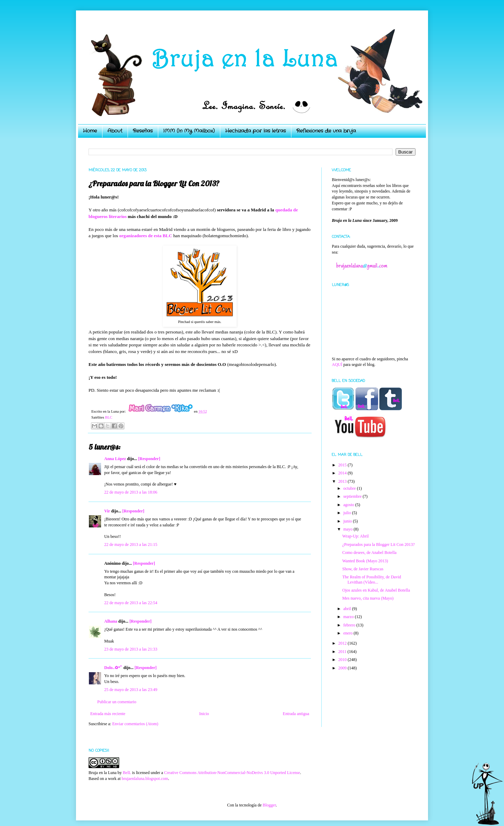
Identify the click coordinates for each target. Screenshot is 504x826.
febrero (350, 625)
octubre (350, 488)
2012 (343, 643)
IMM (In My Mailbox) (189, 131)
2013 (343, 481)
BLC (109, 417)
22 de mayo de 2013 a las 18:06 (131, 492)
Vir (107, 511)
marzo (349, 617)
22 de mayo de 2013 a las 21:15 (131, 545)
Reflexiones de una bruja (326, 131)
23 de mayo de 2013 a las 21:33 (131, 649)
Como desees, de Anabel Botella (369, 553)
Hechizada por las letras (255, 131)
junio (348, 521)
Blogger (269, 805)
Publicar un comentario (117, 702)
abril (348, 609)
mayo (349, 529)
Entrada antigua (296, 714)
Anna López (115, 459)
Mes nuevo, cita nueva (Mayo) (368, 598)
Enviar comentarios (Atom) (135, 724)
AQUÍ (337, 365)
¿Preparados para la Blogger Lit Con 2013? (379, 545)
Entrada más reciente (108, 714)
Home (90, 131)
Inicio (204, 714)
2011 (343, 652)
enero (349, 633)
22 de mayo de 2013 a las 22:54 (131, 603)
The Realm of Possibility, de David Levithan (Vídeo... (372, 579)
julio (348, 513)
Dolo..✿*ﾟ (113, 668)
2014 (343, 473)
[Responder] (149, 459)
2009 (343, 668)
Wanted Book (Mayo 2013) (365, 561)
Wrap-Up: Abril (356, 536)
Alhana (111, 621)
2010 (343, 660)
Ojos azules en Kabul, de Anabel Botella (376, 590)
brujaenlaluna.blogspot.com (145, 779)
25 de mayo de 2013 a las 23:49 (131, 690)
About (115, 131)
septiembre (353, 496)
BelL (127, 773)
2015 (343, 465)
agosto (349, 505)
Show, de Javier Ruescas (363, 569)
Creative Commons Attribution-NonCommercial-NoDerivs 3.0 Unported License (232, 773)
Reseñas (143, 131)
